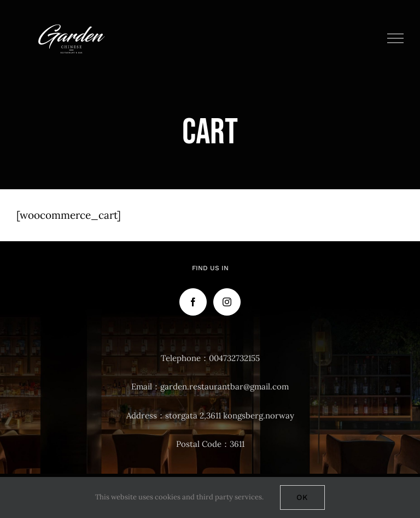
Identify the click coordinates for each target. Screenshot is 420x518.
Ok (302, 497)
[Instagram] (227, 302)
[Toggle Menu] (396, 38)
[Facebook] (193, 302)
